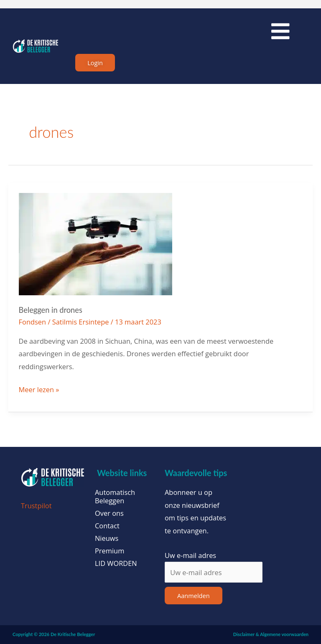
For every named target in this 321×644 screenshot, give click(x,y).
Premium (110, 551)
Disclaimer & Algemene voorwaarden (271, 635)
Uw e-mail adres (190, 555)
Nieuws (107, 539)
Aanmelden (194, 596)
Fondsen (33, 322)
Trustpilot (36, 506)
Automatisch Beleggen (115, 497)
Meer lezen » (39, 389)
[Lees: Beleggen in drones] (96, 243)
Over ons (109, 514)
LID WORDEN (116, 564)
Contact (107, 526)
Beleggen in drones (51, 310)
